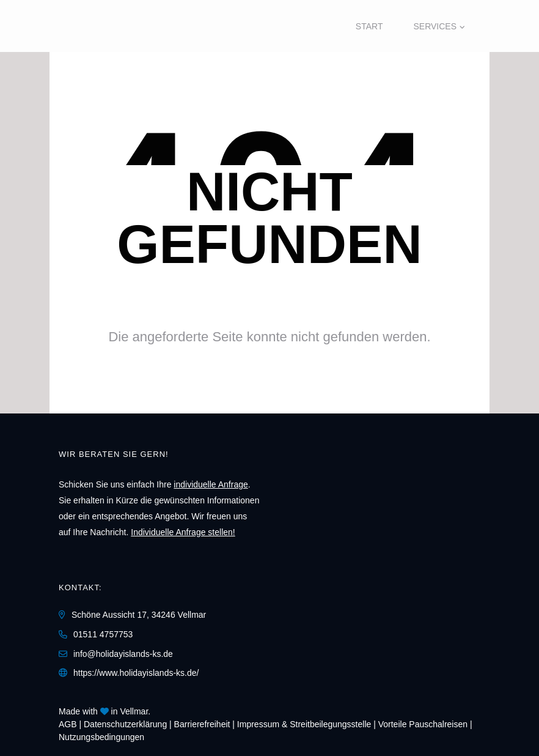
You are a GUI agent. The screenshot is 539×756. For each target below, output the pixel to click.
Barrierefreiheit (202, 724)
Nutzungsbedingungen (101, 737)
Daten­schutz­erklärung (125, 724)
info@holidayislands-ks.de (123, 654)
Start (369, 26)
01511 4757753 (103, 634)
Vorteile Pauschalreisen (423, 724)
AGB (68, 724)
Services (435, 26)
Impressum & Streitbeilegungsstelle (304, 724)
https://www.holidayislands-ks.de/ (136, 673)
